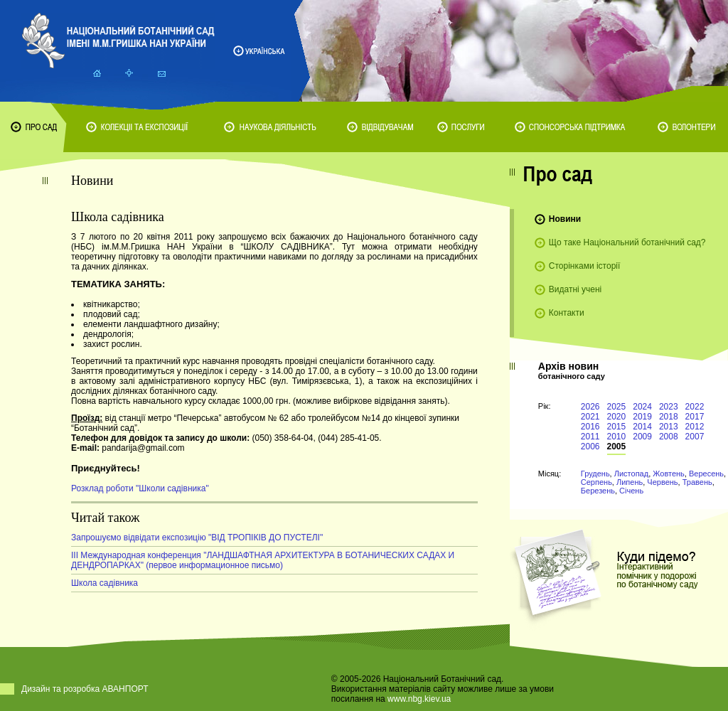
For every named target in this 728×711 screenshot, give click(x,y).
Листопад (631, 474)
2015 (617, 427)
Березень (598, 491)
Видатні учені (575, 289)
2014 (642, 427)
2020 (617, 417)
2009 (642, 437)
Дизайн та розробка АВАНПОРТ (85, 689)
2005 (617, 447)
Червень (662, 482)
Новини (565, 219)
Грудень (595, 474)
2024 (642, 407)
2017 (695, 417)
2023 (669, 407)
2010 (617, 437)
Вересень (706, 474)
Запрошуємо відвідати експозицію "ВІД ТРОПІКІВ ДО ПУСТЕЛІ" (197, 538)
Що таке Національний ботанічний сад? (627, 242)
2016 (590, 427)
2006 (590, 447)
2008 (669, 437)
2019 (642, 417)
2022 (695, 407)
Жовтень (669, 474)
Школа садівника (105, 583)
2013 (669, 427)
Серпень (596, 482)
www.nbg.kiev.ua (419, 699)
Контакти (567, 313)
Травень (697, 482)
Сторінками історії (585, 266)
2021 (590, 417)
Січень (631, 491)
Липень (630, 482)
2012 (695, 427)
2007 (695, 437)
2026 (590, 407)
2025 (617, 407)
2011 (590, 437)
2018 (669, 417)
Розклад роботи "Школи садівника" (140, 488)
